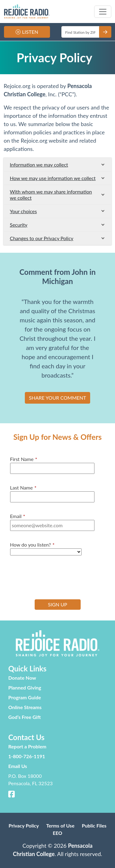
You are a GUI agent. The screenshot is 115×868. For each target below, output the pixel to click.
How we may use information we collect (53, 178)
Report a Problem (27, 746)
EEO (57, 833)
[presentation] (57, 577)
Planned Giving (25, 687)
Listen (30, 32)
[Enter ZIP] (80, 32)
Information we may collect (39, 165)
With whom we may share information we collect (51, 194)
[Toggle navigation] (103, 12)
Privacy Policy (24, 826)
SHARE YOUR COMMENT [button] (57, 398)
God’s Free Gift (25, 717)
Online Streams (25, 707)
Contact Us (26, 737)
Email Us (18, 766)
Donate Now (22, 678)
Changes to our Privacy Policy (42, 238)
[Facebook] (12, 795)
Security (19, 225)
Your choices (23, 211)
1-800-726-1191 (27, 756)
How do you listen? (32, 545)
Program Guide (25, 697)
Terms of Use (60, 826)
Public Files (94, 826)
